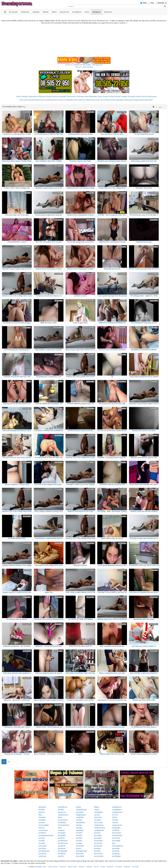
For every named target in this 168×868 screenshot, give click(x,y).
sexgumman (117, 825)
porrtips (79, 825)
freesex (42, 828)
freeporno (62, 812)
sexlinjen (98, 820)
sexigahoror (117, 807)
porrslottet (80, 856)
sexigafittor (98, 812)
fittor (40, 815)
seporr (97, 810)
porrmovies (117, 833)
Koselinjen (63, 96)
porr (114, 843)
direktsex (42, 817)
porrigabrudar (44, 851)
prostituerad (63, 820)
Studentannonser (51, 100)
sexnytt (97, 815)
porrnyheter (99, 856)
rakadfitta (80, 830)
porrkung (116, 851)
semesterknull (64, 825)
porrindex (80, 854)
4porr (60, 817)
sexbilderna (63, 807)
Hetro (145, 3)
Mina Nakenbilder (91, 96)
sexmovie (98, 817)
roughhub (80, 817)
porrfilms (61, 838)
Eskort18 (144, 96)
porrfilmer (62, 846)
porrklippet (116, 856)
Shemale (161, 3)
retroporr (61, 830)
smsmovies (43, 830)
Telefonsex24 (72, 96)
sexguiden (116, 828)
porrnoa (97, 833)
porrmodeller (44, 825)
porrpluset (98, 846)
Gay (152, 3)
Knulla (113, 100)
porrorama (98, 854)
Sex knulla (98, 823)
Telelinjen (25, 96)
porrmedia (116, 841)
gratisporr (43, 807)
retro (60, 828)
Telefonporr (81, 96)
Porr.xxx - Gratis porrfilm (84, 67)
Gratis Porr (82, 100)
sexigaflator (117, 810)
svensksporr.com (40, 867)
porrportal (98, 843)
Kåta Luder (24, 100)
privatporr (80, 812)
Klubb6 (138, 96)
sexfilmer (116, 830)
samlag (79, 820)
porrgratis (62, 833)
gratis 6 (42, 812)
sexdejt (42, 841)
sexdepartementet (46, 835)
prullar (79, 807)
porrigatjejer (63, 851)
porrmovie (116, 838)
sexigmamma (99, 828)
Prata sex (55, 96)
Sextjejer (124, 96)
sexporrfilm (99, 841)
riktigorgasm (81, 815)
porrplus (97, 848)
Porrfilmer (107, 100)
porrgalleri (62, 835)
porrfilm (42, 810)
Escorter (61, 100)
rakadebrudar (81, 810)
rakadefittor (81, 823)
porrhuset (43, 854)
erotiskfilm (62, 823)
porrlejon (42, 820)
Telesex (49, 96)
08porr (97, 807)
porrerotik (80, 846)
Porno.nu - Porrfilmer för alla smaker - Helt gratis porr (84, 65)
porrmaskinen (118, 846)
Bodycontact (152, 96)
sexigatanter (99, 830)
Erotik (75, 100)
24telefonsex (63, 815)
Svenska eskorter (115, 96)
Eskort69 (31, 100)
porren (79, 848)
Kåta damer (149, 100)
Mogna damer (139, 100)
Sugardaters (120, 100)
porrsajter (98, 835)
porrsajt (42, 843)
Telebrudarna (33, 96)
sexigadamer (117, 812)
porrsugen (43, 846)
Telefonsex (42, 96)
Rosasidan (132, 96)
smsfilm (61, 810)
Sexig (114, 817)
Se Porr (115, 815)
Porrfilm (79, 833)
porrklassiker (117, 835)
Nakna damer (129, 100)
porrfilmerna (63, 841)
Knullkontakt (68, 100)
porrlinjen (116, 848)
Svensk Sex (99, 100)
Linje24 (18, 96)
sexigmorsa (99, 825)
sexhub (115, 820)
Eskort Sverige (103, 96)
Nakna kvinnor (40, 100)
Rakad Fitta (90, 100)
